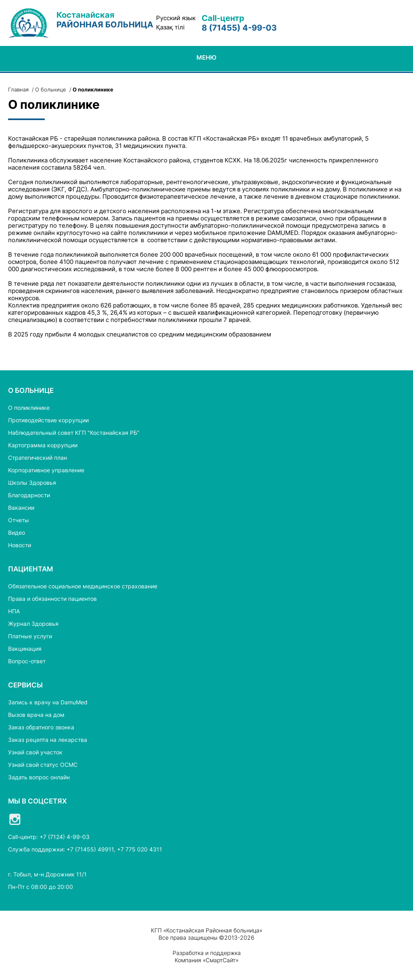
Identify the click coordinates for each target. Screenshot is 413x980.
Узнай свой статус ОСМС (43, 765)
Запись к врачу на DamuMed (48, 702)
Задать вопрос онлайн (39, 777)
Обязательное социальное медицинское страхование (83, 586)
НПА (14, 611)
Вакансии (21, 508)
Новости (20, 545)
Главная (18, 89)
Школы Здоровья (32, 483)
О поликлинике (29, 408)
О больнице (51, 89)
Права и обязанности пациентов (52, 599)
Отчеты (19, 520)
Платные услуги (30, 636)
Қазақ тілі (170, 27)
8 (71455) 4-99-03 (239, 28)
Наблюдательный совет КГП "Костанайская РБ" (74, 433)
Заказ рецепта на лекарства (48, 740)
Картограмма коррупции (43, 445)
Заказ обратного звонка (41, 727)
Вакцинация (25, 649)
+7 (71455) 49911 (90, 849)
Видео (17, 533)
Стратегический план (38, 458)
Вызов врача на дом (36, 715)
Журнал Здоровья (33, 624)
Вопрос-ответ (27, 661)
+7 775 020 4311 (140, 849)
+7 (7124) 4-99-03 (65, 837)
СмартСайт (221, 960)
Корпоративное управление (46, 470)
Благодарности (29, 495)
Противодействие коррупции (48, 420)
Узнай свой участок (35, 752)
